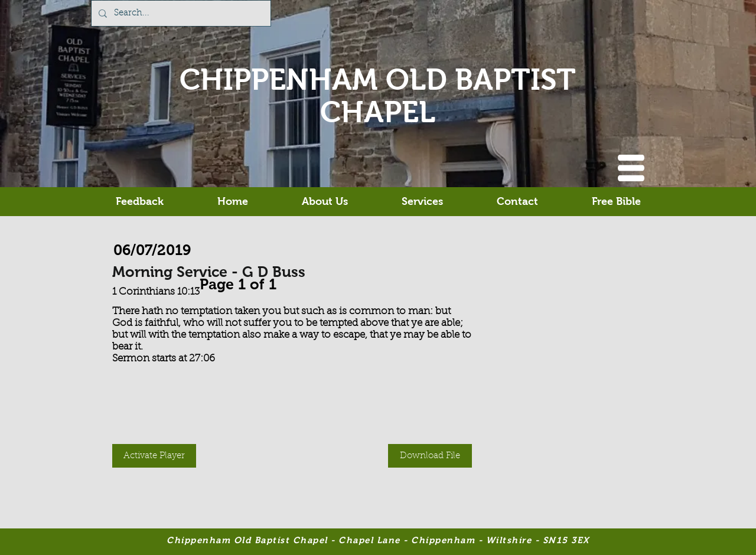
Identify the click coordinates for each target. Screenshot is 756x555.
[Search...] (180, 13)
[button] (631, 168)
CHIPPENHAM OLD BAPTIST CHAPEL (378, 96)
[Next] (282, 282)
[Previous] (194, 282)
